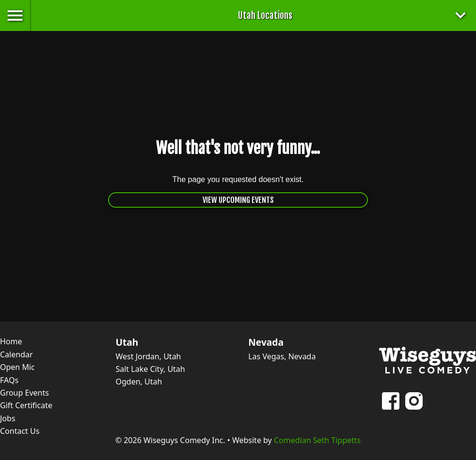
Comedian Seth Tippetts (317, 440)
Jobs (8, 418)
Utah (127, 342)
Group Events (24, 393)
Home (11, 341)
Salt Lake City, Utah (150, 369)
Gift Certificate (26, 405)
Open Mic (17, 367)
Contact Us (20, 431)
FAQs (9, 380)
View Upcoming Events (238, 200)
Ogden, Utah (139, 382)
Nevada (266, 342)
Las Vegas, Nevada (282, 356)
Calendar (16, 354)
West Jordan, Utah (148, 356)
